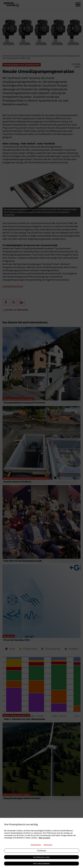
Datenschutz (36, 845)
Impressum (48, 845)
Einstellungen (42, 851)
